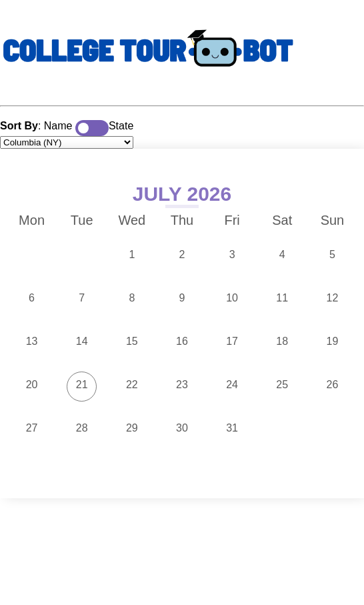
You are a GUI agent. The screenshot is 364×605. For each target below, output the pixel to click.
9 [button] (182, 298)
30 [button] (182, 428)
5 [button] (332, 254)
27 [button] (32, 428)
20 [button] (32, 385)
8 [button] (132, 298)
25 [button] (282, 385)
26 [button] (333, 385)
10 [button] (232, 298)
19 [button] (333, 341)
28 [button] (82, 428)
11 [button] (282, 298)
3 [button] (232, 254)
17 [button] (232, 341)
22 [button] (132, 385)
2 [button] (182, 254)
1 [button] (132, 254)
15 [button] (132, 341)
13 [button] (32, 341)
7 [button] (82, 298)
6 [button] (32, 298)
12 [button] (333, 298)
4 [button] (282, 254)
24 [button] (232, 385)
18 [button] (282, 341)
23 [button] (182, 385)
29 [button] (132, 428)
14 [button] (82, 341)
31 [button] (232, 428)
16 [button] (182, 341)
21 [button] (82, 385)
